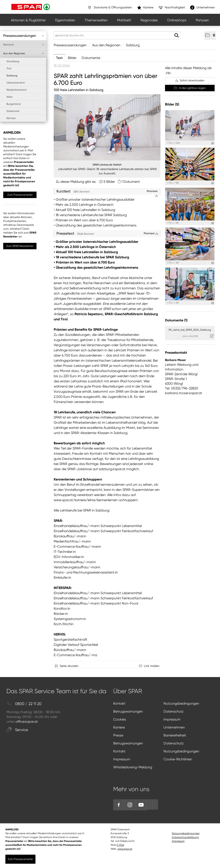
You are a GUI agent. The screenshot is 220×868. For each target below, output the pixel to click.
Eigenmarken (65, 20)
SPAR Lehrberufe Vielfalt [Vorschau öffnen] (107, 165)
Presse (118, 735)
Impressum (172, 719)
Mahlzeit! (124, 20)
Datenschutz (174, 711)
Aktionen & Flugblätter (28, 20)
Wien (10, 97)
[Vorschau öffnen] (107, 127)
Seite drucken (69, 666)
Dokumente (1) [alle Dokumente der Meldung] (176, 320)
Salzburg (12, 76)
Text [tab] (59, 58)
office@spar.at (27, 722)
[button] (210, 36)
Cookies (120, 719)
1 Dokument (131, 182)
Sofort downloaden (190, 80)
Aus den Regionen (24, 53)
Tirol (9, 68)
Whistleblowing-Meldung (133, 767)
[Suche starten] (176, 36)
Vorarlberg (13, 61)
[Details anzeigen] (213, 143)
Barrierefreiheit (175, 735)
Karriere (119, 727)
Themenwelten (96, 20)
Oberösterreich (16, 83)
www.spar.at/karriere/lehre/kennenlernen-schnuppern (96, 500)
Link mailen (152, 666)
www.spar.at (125, 849)
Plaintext (151, 233)
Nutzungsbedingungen (181, 703)
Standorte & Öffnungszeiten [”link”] (110, 8)
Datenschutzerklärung (185, 837)
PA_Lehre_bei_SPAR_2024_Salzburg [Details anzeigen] (190, 330)
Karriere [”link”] (145, 8)
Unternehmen (174, 727)
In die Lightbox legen (190, 88)
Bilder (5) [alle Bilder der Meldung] (172, 104)
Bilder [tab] (72, 58)
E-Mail (120, 845)
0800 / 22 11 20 (24, 704)
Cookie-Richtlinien (178, 759)
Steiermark (13, 111)
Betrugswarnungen (128, 711)
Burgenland (14, 104)
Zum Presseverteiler (20, 195)
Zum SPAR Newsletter (20, 246)
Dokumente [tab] (91, 58)
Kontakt (119, 703)
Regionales (149, 20)
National (24, 45)
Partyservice (205, 20)
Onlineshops (177, 20)
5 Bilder (109, 182)
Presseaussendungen (24, 36)
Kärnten (11, 118)
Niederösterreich (17, 90)
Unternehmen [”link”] (202, 8)
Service (17, 730)
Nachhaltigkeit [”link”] (172, 8)
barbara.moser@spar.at (183, 393)
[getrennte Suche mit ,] (117, 35)
